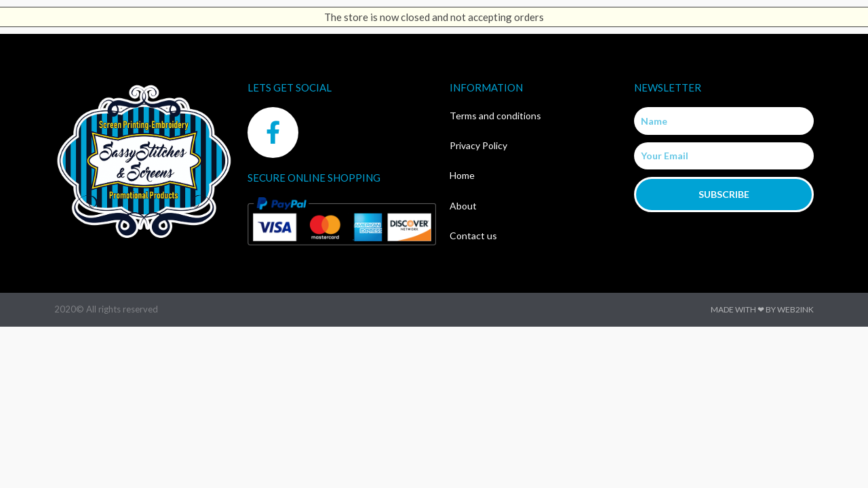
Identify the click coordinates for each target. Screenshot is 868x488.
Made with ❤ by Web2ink (762, 309)
